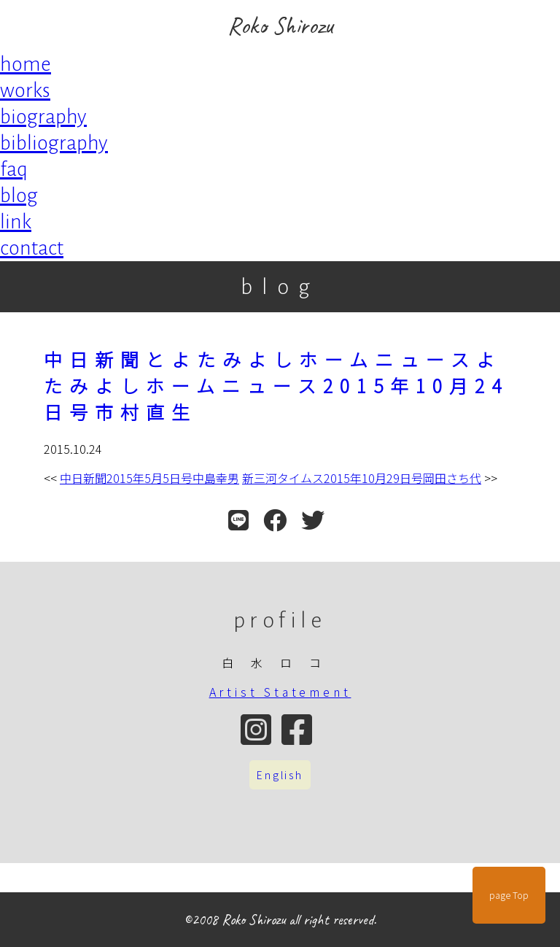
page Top (509, 895)
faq (14, 169)
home (26, 64)
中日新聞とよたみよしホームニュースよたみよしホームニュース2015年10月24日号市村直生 (276, 385)
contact (32, 248)
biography (43, 117)
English (280, 775)
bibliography (54, 143)
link (16, 222)
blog (19, 196)
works (25, 90)
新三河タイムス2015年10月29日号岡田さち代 (362, 478)
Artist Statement (280, 692)
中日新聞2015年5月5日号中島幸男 (149, 478)
